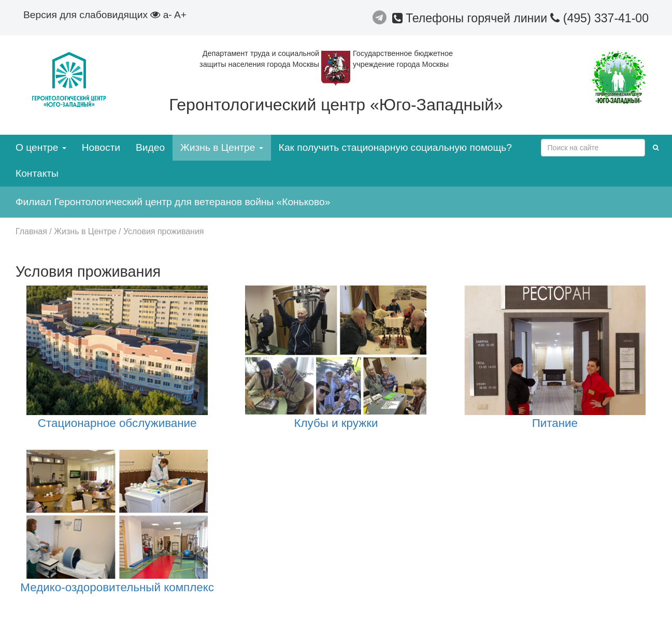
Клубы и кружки (336, 423)
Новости (101, 147)
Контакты (37, 173)
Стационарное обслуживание (117, 423)
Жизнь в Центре (222, 147)
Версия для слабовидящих (92, 15)
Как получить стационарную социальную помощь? (395, 147)
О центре (41, 147)
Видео (150, 147)
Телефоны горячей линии (471, 18)
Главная (31, 231)
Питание (555, 423)
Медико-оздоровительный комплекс (117, 587)
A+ (180, 15)
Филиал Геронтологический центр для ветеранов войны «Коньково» (173, 202)
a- (168, 15)
